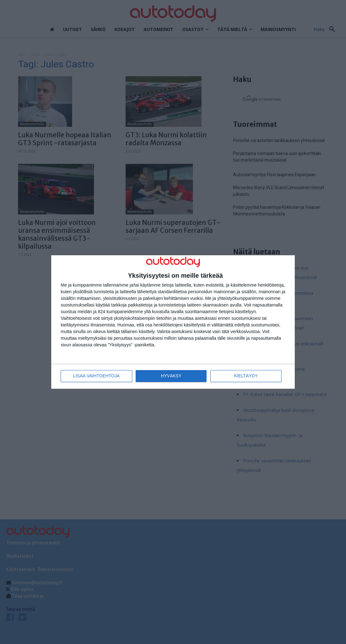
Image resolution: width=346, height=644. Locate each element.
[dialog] (173, 322)
